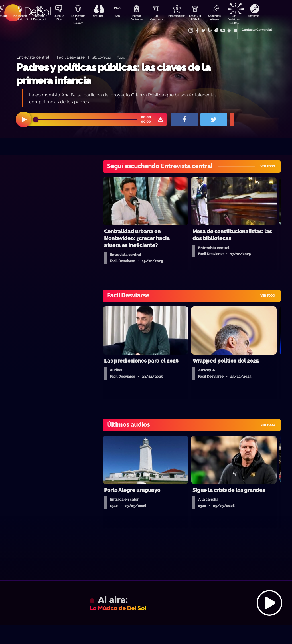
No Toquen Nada (20, 18)
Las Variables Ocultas (239, 18)
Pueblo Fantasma (139, 18)
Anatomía (259, 16)
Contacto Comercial (248, 29)
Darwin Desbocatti (40, 18)
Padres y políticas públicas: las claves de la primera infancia (114, 74)
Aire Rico (100, 16)
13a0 (119, 16)
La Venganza (160, 18)
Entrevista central (33, 57)
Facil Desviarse (71, 57)
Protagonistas (179, 16)
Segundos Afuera (219, 18)
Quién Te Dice (60, 18)
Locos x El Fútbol (199, 18)
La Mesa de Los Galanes (80, 18)
